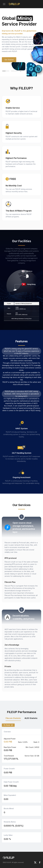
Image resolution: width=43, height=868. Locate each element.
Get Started (9, 60)
